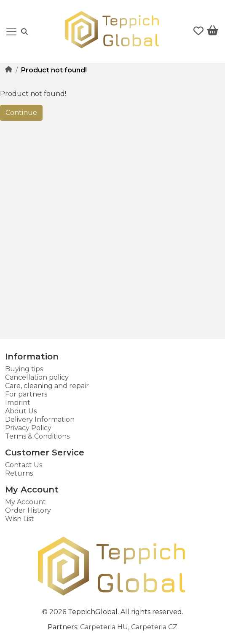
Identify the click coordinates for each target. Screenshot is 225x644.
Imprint (18, 403)
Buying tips (24, 369)
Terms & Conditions (37, 436)
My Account (25, 502)
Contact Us (24, 465)
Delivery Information (40, 419)
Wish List (20, 519)
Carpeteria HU (104, 627)
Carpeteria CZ (154, 627)
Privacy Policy (28, 428)
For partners (26, 394)
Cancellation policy (37, 377)
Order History (28, 510)
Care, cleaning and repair (47, 386)
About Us (21, 411)
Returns (19, 473)
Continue (21, 113)
